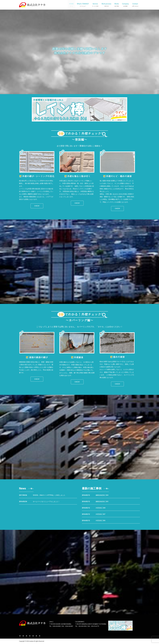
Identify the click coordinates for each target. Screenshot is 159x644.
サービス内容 (26, 636)
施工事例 (33, 636)
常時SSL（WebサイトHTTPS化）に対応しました (49, 495)
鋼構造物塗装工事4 (102, 495)
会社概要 (36, 636)
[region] (37, 161)
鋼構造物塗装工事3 (102, 502)
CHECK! (37, 206)
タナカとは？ (23, 636)
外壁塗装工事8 (101, 508)
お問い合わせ (40, 636)
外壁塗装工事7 (101, 514)
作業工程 (30, 636)
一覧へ (31, 489)
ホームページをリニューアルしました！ (46, 502)
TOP (20, 636)
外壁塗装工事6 (101, 521)
